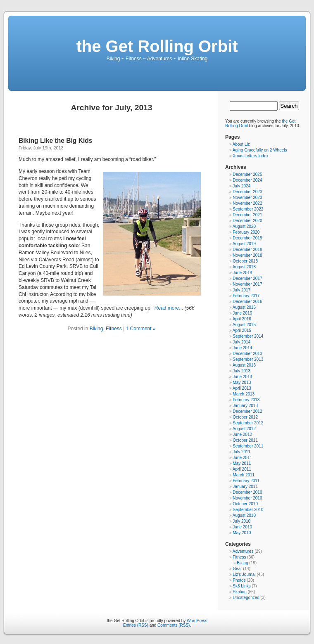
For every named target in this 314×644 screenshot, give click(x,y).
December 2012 (247, 411)
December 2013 (247, 354)
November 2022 (247, 203)
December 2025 (247, 174)
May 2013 (242, 382)
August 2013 (244, 365)
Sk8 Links (241, 586)
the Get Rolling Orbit (157, 46)
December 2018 (247, 250)
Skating (239, 592)
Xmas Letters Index (250, 156)
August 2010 (244, 515)
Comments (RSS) (174, 625)
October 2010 (245, 504)
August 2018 (244, 267)
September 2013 (248, 359)
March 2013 (244, 394)
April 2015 (242, 330)
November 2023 (247, 198)
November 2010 (247, 498)
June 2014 (242, 348)
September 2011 (248, 446)
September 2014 (248, 336)
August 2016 (244, 307)
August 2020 (244, 226)
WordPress (197, 621)
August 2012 (244, 429)
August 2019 (244, 244)
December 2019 (247, 238)
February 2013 (246, 400)
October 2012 (245, 417)
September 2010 (248, 510)
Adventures (243, 551)
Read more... (169, 308)
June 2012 (242, 434)
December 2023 (247, 192)
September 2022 (248, 209)
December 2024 (247, 180)
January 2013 (245, 406)
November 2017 (247, 284)
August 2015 (244, 325)
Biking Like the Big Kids (55, 141)
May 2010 (242, 533)
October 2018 (245, 261)
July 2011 (241, 452)
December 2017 (247, 278)
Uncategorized (246, 598)
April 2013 (242, 388)
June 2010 (242, 527)
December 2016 (247, 302)
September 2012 (248, 423)
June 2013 (242, 377)
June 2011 (242, 458)
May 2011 (242, 463)
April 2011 (242, 469)
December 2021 (247, 215)
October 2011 (245, 440)
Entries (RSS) (136, 625)
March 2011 (244, 475)
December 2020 (247, 221)
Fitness (114, 329)
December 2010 (247, 492)
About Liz (241, 144)
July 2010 (241, 521)
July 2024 (241, 186)
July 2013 (241, 371)
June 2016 (242, 313)
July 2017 (241, 290)
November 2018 (247, 255)
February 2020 (246, 232)
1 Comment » (141, 329)
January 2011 (245, 487)
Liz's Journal (244, 574)
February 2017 (246, 296)
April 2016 (242, 319)
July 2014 (241, 342)
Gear (237, 569)
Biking (96, 329)
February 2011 (246, 481)
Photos (239, 580)
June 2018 (242, 273)
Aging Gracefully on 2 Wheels (260, 150)
